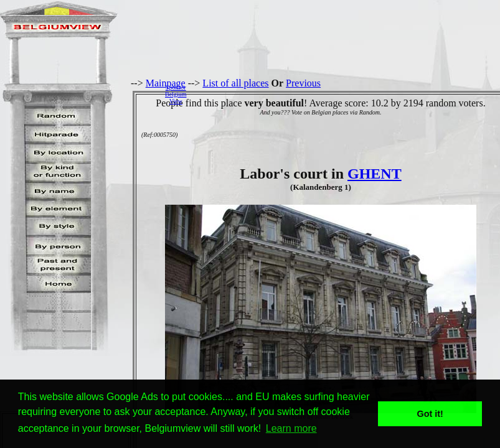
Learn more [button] (291, 428)
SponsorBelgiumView (176, 94)
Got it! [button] (430, 414)
